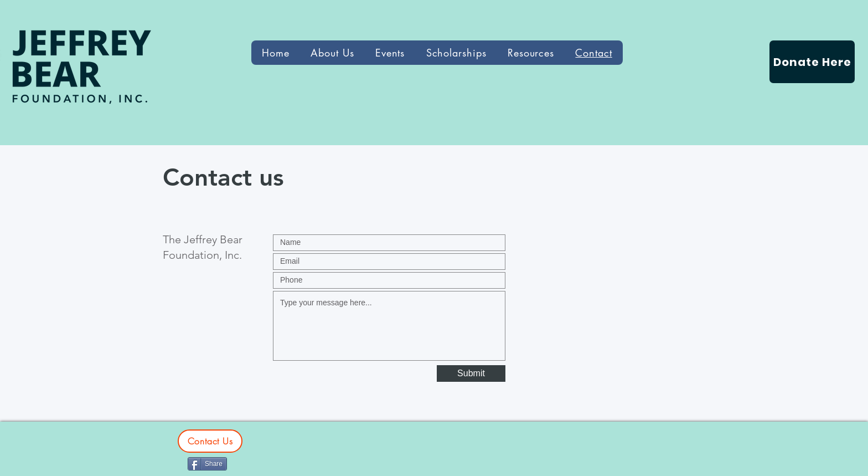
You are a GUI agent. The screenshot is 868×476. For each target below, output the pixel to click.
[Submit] (471, 373)
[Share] (207, 464)
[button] (531, 53)
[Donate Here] (812, 62)
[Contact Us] (210, 441)
